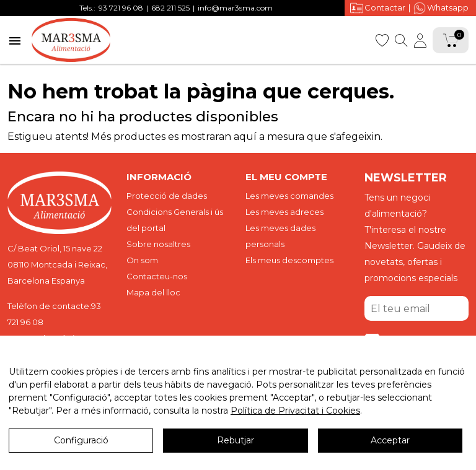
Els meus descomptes (289, 260)
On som (142, 260)
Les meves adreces (284, 212)
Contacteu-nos (157, 276)
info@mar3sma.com (235, 8)
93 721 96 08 (121, 8)
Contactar (378, 8)
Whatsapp (441, 8)
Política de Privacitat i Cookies (295, 411)
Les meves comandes (289, 196)
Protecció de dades (167, 196)
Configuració (81, 440)
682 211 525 (170, 8)
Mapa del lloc (153, 292)
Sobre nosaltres (158, 244)
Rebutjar (236, 440)
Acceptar (390, 440)
